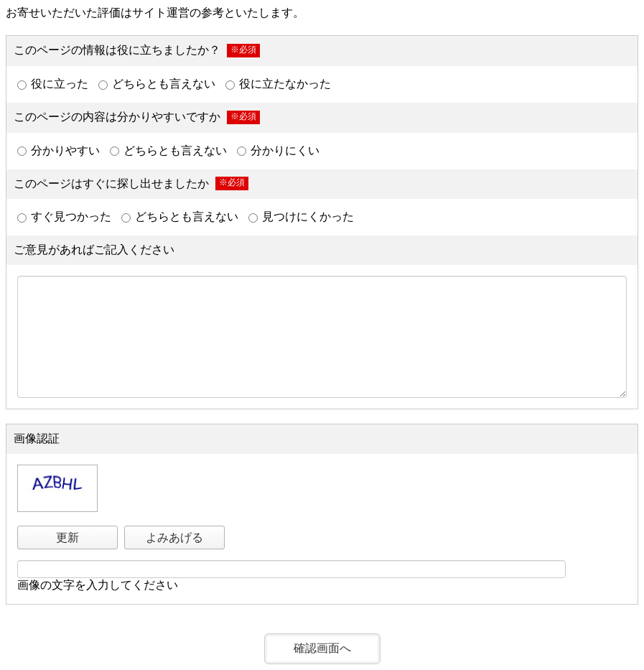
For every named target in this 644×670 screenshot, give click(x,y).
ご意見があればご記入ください (94, 250)
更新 (67, 538)
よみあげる (174, 538)
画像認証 (37, 438)
